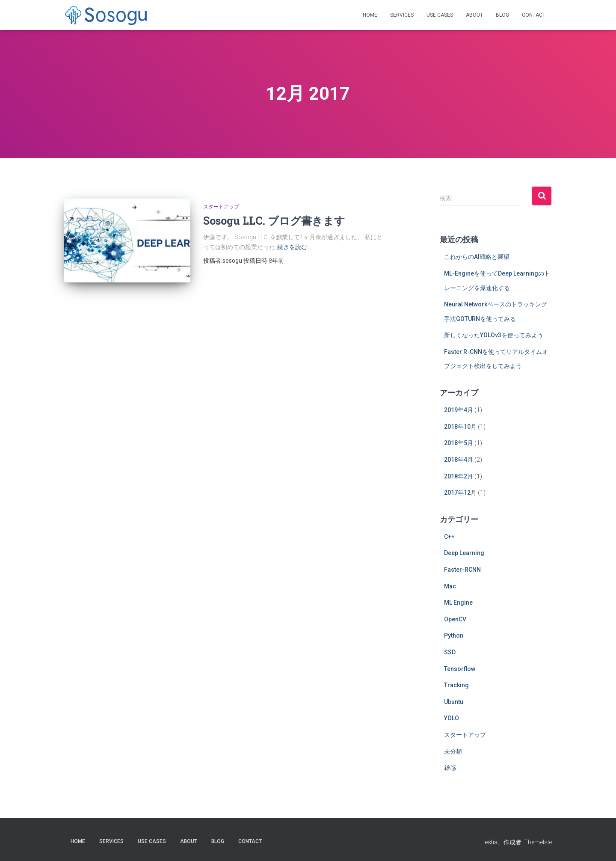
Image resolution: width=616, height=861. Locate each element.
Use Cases (440, 15)
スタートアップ (221, 207)
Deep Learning (464, 553)
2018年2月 (459, 476)
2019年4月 (459, 410)
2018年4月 (459, 460)
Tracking (456, 685)
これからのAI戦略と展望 (477, 257)
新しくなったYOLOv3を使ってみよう (494, 335)
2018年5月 (459, 443)
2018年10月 (460, 427)
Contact (534, 15)
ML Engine (458, 603)
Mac (450, 586)
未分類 (453, 751)
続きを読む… (294, 247)
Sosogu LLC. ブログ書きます (274, 221)
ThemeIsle (538, 842)
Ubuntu (454, 702)
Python (454, 635)
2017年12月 (460, 493)
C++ (449, 537)
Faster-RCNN (462, 570)
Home (370, 15)
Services (402, 15)
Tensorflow (460, 669)
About (474, 15)
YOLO (452, 718)
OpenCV (455, 619)
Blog (502, 15)
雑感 (450, 768)
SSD (450, 652)
